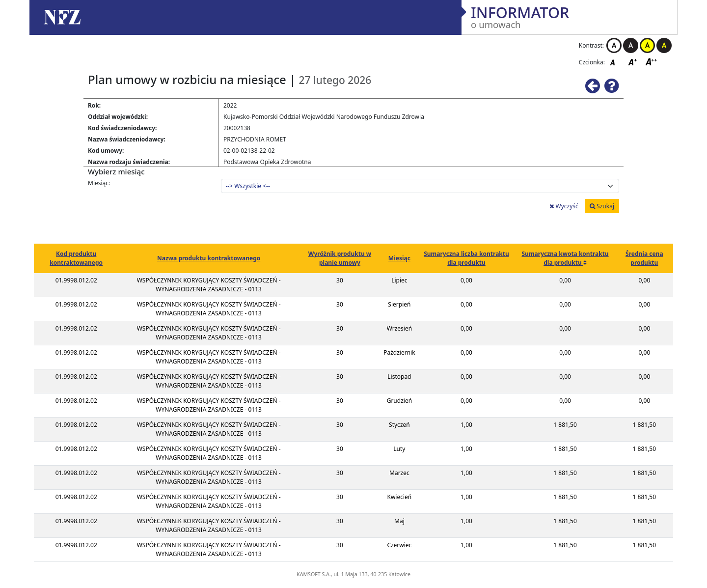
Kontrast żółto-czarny (647, 45)
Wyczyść (564, 206)
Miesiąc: (99, 183)
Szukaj (602, 206)
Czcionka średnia (633, 62)
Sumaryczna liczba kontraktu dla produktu (466, 258)
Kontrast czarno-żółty (664, 45)
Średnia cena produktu (644, 258)
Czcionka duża (652, 62)
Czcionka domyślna (615, 62)
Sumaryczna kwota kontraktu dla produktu (565, 258)
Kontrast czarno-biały (631, 45)
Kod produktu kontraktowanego (76, 258)
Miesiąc (399, 258)
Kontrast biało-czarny (614, 45)
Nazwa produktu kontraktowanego (209, 258)
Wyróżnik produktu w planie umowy (340, 258)
